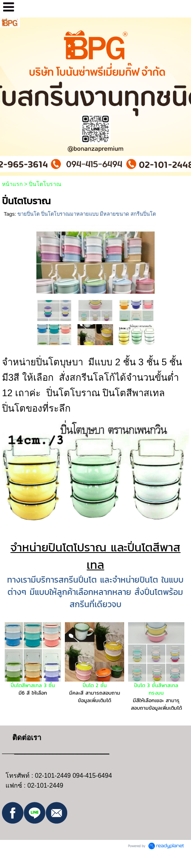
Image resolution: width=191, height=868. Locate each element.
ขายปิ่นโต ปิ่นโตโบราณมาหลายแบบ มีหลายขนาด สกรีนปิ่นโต (87, 214)
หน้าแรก (12, 184)
